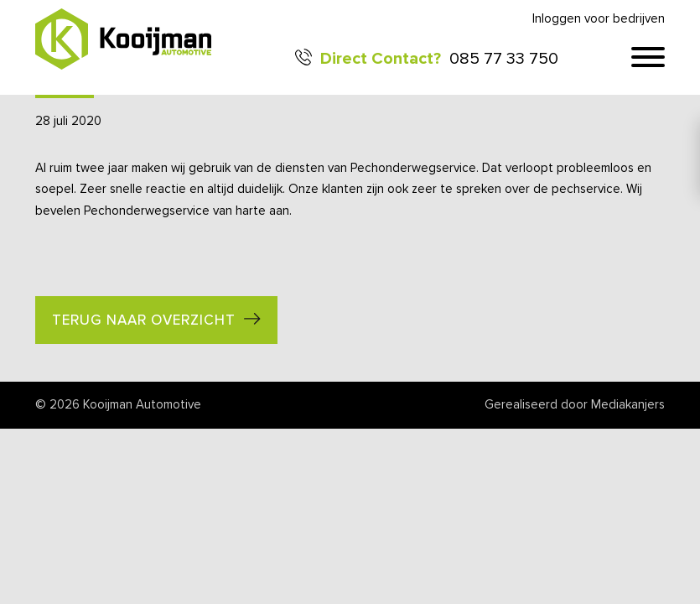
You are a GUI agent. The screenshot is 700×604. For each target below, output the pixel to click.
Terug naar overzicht (144, 321)
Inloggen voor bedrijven (599, 19)
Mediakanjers (628, 405)
